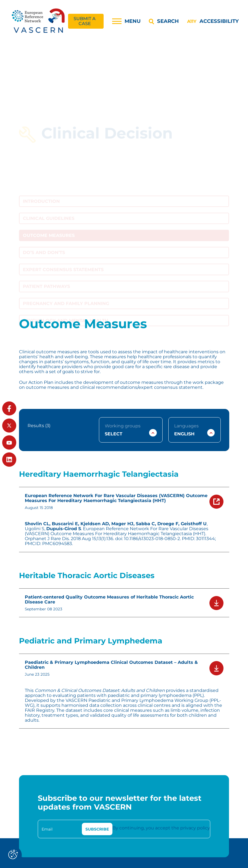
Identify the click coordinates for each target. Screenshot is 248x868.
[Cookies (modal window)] (13, 855)
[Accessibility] (213, 21)
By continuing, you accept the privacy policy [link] (161, 828)
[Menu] (126, 21)
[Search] (164, 21)
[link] (39, 21)
